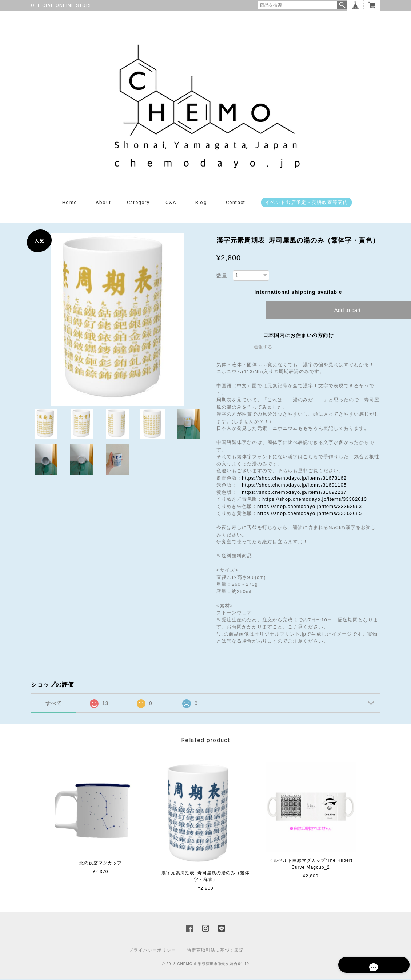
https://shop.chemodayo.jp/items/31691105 (294, 486)
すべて (54, 704)
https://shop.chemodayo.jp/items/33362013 (315, 500)
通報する (263, 348)
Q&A (171, 203)
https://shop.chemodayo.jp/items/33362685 (310, 514)
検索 (342, 5)
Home (69, 203)
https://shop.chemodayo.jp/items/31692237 (294, 493)
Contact (236, 203)
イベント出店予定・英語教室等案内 (306, 203)
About (103, 203)
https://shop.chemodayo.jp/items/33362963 (310, 507)
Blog (201, 203)
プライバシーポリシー (152, 951)
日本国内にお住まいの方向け (298, 336)
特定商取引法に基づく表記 (215, 951)
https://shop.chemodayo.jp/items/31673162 (294, 479)
